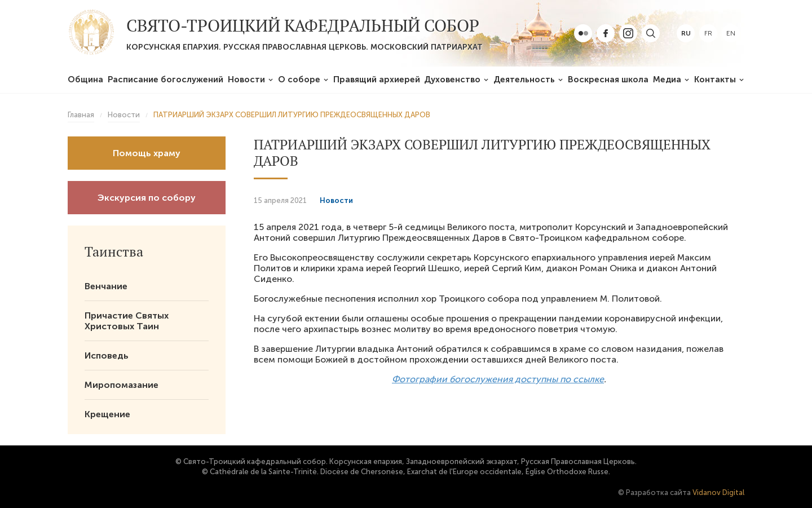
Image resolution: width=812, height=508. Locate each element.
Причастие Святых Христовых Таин (127, 321)
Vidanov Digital (718, 492)
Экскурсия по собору (147, 198)
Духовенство (452, 79)
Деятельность (524, 79)
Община (85, 79)
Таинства (114, 251)
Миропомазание (122, 385)
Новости (246, 79)
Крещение (107, 414)
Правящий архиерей (377, 79)
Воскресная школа (608, 79)
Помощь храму (147, 153)
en (731, 33)
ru (686, 33)
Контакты (715, 79)
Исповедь (107, 355)
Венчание (106, 286)
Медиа (667, 79)
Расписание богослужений (166, 79)
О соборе (299, 79)
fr (708, 33)
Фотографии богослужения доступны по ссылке (498, 379)
